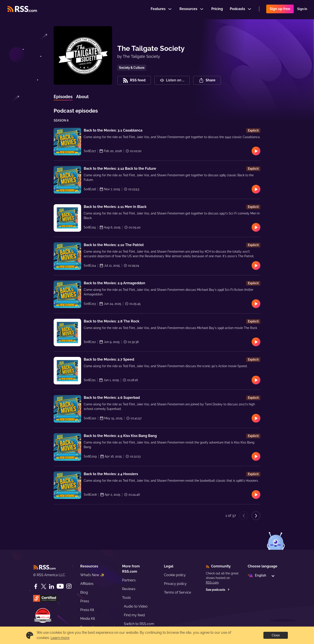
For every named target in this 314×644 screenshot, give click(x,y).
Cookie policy (175, 575)
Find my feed (134, 615)
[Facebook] (36, 586)
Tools (126, 598)
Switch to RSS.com (139, 624)
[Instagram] (69, 586)
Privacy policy (175, 584)
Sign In (302, 10)
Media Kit (88, 619)
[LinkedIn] (51, 586)
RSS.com (212, 582)
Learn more (60, 638)
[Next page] (256, 516)
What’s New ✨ (92, 575)
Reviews (129, 589)
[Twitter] (44, 586)
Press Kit (87, 610)
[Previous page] (244, 516)
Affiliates (87, 584)
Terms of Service (177, 592)
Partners (129, 580)
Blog (84, 592)
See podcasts (218, 590)
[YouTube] (60, 586)
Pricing (217, 9)
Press (85, 601)
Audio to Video (136, 606)
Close (276, 635)
